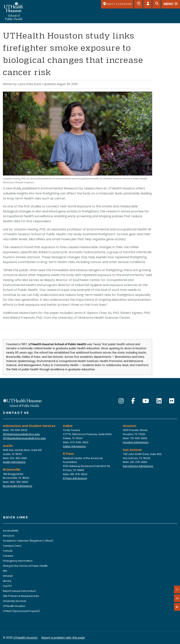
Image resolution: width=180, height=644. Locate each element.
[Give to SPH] (138, 4)
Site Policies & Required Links (21, 596)
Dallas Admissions (74, 446)
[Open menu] (171, 4)
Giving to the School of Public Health (25, 566)
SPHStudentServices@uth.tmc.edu (24, 438)
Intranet (8, 576)
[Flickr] (172, 401)
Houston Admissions (136, 442)
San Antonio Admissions (138, 466)
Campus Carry (12, 546)
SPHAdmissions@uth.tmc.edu (21, 434)
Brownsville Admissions (18, 486)
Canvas (8, 551)
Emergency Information (18, 561)
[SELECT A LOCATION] (117, 4)
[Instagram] (121, 401)
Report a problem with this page (63, 638)
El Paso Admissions (75, 478)
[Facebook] (133, 401)
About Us (9, 536)
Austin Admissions (14, 462)
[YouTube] (146, 401)
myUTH (7, 586)
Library (7, 581)
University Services (15, 601)
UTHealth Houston (14, 606)
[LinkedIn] (159, 401)
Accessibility (11, 531)
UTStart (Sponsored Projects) (21, 611)
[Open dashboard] (147, 4)
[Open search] (157, 4)
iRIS (5, 571)
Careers (8, 556)
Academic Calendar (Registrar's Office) (28, 541)
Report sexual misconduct (19, 591)
